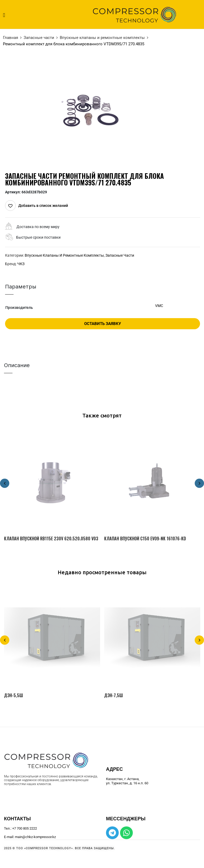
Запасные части (39, 38)
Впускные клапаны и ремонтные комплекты (102, 38)
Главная (10, 38)
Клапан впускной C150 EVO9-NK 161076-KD (145, 539)
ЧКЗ (21, 264)
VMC (159, 306)
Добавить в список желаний (43, 206)
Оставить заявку (103, 324)
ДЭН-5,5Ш (14, 695)
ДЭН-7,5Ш (114, 695)
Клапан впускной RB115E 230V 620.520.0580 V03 (51, 539)
